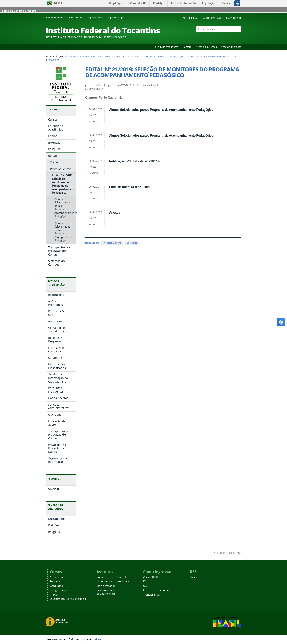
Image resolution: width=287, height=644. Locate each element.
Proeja (54, 595)
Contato (187, 47)
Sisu (146, 586)
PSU (146, 581)
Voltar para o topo (229, 553)
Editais (127, 57)
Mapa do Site (234, 18)
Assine (194, 577)
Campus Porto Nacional (95, 57)
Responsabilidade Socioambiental (107, 592)
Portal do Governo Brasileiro (19, 11)
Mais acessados (106, 586)
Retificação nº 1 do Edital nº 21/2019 (134, 161)
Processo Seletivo (143, 57)
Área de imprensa (231, 47)
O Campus (116, 57)
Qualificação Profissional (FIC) (68, 599)
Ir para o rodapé (118, 18)
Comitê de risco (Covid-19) (112, 577)
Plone (98, 639)
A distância (56, 577)
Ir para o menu (78, 18)
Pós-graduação (59, 590)
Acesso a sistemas (206, 47)
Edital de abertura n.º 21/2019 (130, 187)
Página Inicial (72, 57)
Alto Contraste (213, 18)
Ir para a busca (98, 18)
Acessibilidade (191, 18)
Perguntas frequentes (166, 47)
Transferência (151, 595)
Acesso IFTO (151, 577)
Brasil (58, 3)
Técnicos (55, 581)
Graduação (56, 586)
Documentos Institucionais (113, 581)
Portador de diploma (156, 590)
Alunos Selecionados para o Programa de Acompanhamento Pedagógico (161, 110)
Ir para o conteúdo (56, 18)
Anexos (115, 212)
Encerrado (132, 243)
